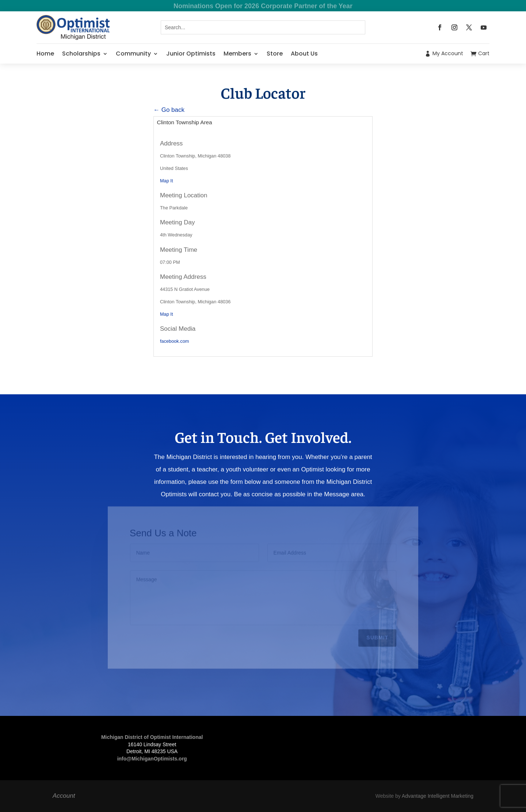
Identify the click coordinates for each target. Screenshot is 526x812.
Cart (484, 53)
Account (64, 796)
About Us (304, 54)
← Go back (169, 110)
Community (133, 54)
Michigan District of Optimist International (152, 737)
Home (45, 54)
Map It (166, 181)
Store (275, 54)
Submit (377, 636)
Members (237, 54)
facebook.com (174, 341)
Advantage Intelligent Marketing (438, 796)
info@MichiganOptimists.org (152, 759)
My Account (448, 53)
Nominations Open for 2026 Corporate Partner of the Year (263, 7)
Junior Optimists (191, 54)
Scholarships (81, 54)
